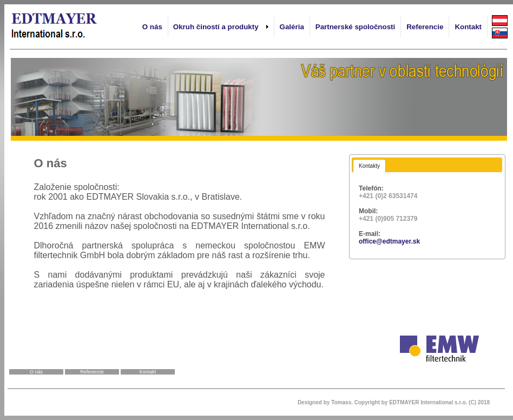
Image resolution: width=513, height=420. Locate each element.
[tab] (369, 166)
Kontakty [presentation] (369, 166)
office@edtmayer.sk (389, 241)
